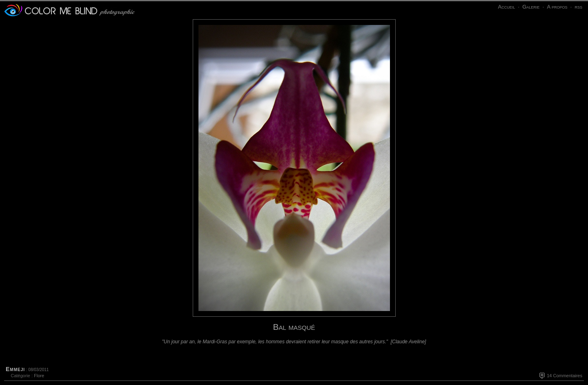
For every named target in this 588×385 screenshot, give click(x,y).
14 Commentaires (565, 376)
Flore (39, 376)
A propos (557, 7)
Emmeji (15, 369)
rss (578, 7)
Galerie (531, 7)
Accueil (506, 7)
